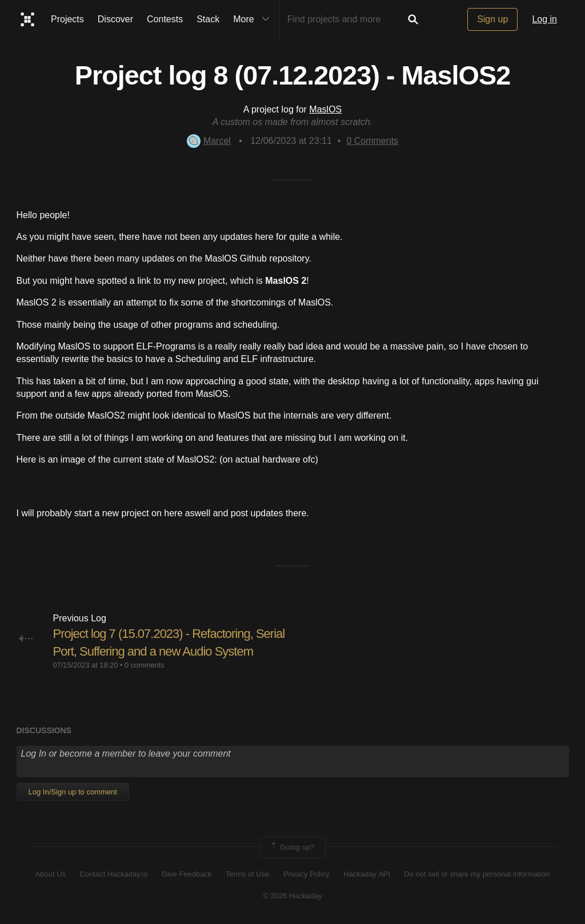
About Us (51, 874)
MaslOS (325, 109)
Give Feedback (187, 874)
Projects (67, 19)
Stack (208, 19)
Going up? (292, 847)
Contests (165, 19)
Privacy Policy (306, 874)
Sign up (492, 19)
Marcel (209, 141)
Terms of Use (248, 874)
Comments (372, 141)
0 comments (145, 665)
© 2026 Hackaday (292, 896)
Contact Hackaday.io (114, 874)
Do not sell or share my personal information (477, 874)
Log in (544, 19)
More (254, 19)
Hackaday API (367, 874)
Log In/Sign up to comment (73, 792)
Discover (115, 19)
